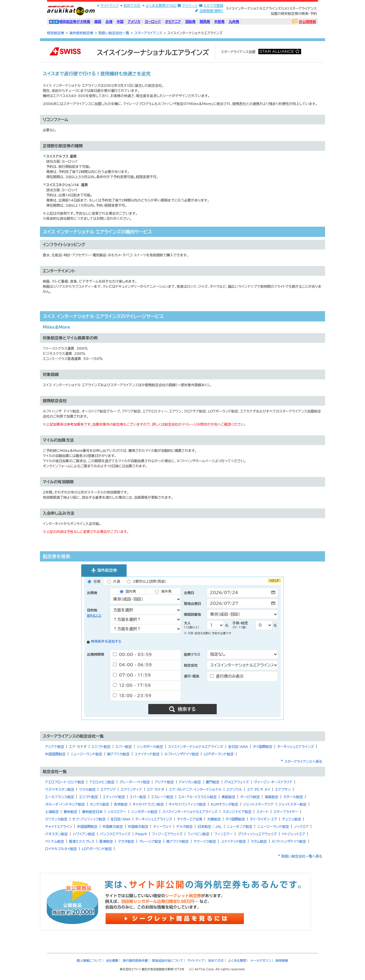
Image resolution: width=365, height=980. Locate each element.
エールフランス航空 (60, 797)
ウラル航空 (87, 789)
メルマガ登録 (213, 5)
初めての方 (132, 5)
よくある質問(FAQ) (161, 5)
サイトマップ (109, 5)
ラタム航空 (259, 841)
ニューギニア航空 (240, 826)
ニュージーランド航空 (86, 754)
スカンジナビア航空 (237, 812)
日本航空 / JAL (210, 826)
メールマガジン (261, 960)
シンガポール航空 (150, 746)
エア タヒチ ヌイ (259, 789)
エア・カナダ (78, 746)
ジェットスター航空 (293, 804)
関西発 (205, 21)
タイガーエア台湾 (190, 819)
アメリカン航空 (190, 782)
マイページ (190, 5)
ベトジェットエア (294, 834)
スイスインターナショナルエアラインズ (196, 746)
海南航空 (271, 797)
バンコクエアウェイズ (115, 834)
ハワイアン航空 (84, 834)
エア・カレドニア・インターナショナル (195, 789)
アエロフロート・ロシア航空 (65, 782)
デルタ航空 (184, 826)
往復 (94, 581)
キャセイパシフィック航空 (187, 804)
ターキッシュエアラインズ (296, 746)
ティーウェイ (162, 826)
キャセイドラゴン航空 (148, 804)
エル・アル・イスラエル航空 (197, 797)
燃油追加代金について (168, 960)
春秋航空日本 (92, 812)
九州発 (234, 21)
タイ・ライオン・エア (263, 819)
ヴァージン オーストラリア (273, 782)
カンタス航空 (100, 804)
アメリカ (134, 21)
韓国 (98, 21)
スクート (262, 812)
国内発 (128, 591)
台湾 (109, 21)
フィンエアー (223, 834)
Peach (141, 834)
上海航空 (52, 812)
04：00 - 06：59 (132, 665)
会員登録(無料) (211, 11)
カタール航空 (293, 797)
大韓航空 (214, 819)
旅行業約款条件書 (135, 960)
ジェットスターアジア (258, 804)
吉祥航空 (121, 804)
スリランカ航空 (56, 819)
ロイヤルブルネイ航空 (61, 849)
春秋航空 (70, 812)
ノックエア (301, 826)
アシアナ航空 (55, 746)
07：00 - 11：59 (132, 675)
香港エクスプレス (82, 841)
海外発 (163, 591)
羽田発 (190, 21)
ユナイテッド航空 (147, 754)
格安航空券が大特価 (75, 21)
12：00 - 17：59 (132, 685)
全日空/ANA (238, 746)
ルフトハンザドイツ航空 (182, 754)
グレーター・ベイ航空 (135, 782)
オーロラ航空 (250, 797)
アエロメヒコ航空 (102, 782)
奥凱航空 (228, 797)
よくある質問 (237, 960)
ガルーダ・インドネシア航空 (65, 804)
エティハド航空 (114, 797)
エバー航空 (124, 746)
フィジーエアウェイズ (167, 834)
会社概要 (112, 960)
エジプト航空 (101, 746)
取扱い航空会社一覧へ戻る (302, 856)
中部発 (219, 21)
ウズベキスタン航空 (60, 789)
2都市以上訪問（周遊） (147, 581)
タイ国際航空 (263, 746)
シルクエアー (117, 812)
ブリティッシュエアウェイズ (257, 834)
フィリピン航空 (198, 834)
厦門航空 (213, 782)
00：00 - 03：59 (132, 654)
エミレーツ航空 (162, 797)
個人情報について (89, 960)
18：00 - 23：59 (132, 696)
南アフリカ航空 (118, 754)
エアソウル (234, 789)
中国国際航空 (55, 754)
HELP (274, 581)
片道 (114, 581)
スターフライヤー (286, 812)
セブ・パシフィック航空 (89, 819)
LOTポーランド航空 (219, 754)
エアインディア (131, 789)
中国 (120, 21)
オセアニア (173, 21)
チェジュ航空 (292, 819)
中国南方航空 (138, 826)
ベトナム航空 (55, 841)
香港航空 (106, 841)
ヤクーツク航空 (205, 841)
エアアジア (108, 789)
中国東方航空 (113, 826)
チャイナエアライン (59, 826)
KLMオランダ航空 (225, 804)
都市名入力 (94, 615)
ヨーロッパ (153, 21)
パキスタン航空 (56, 834)
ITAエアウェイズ (237, 782)
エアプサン (283, 789)
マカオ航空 (126, 841)
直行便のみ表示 (227, 676)
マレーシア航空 (150, 841)
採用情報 (282, 960)
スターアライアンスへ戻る (303, 761)
